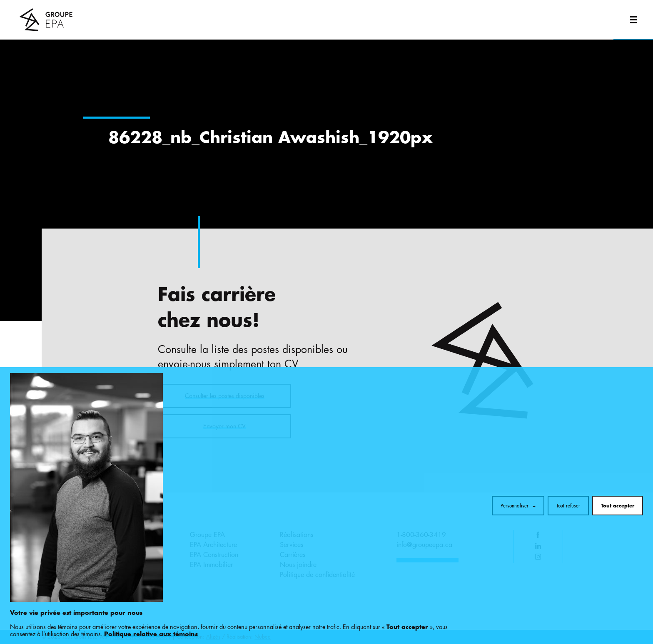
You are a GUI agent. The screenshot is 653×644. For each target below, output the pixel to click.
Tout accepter (618, 460)
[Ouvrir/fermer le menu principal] (633, 20)
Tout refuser (568, 460)
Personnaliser (518, 460)
